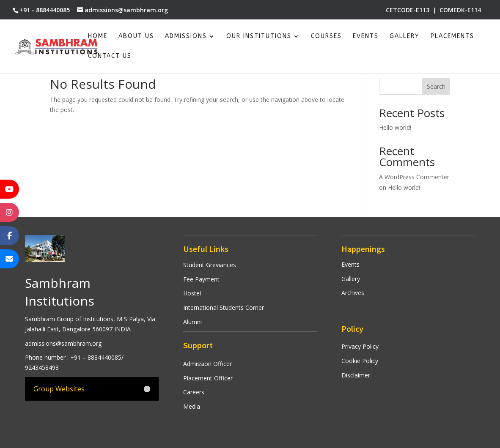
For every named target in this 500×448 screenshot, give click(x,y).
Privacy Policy (360, 346)
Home (98, 37)
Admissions (186, 37)
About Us (136, 37)
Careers (194, 392)
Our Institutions (259, 37)
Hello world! (395, 127)
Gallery (405, 37)
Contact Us (110, 56)
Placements (452, 37)
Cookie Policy (360, 361)
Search (436, 86)
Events (366, 37)
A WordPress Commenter (414, 177)
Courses (326, 37)
